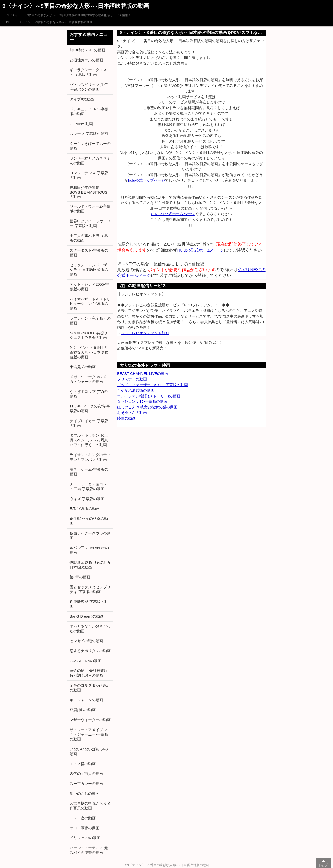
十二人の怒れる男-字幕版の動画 (89, 238)
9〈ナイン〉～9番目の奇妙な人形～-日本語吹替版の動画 (55, 22)
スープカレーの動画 (86, 784)
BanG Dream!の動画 (87, 616)
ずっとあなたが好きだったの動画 (90, 629)
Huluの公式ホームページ (201, 250)
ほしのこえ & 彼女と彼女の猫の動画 (147, 407)
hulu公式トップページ (147, 180)
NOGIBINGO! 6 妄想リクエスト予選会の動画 (89, 335)
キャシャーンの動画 (86, 700)
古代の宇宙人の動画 (86, 774)
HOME (7, 22)
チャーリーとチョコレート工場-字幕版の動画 (90, 486)
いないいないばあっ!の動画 (89, 751)
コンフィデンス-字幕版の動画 (89, 175)
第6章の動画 (80, 577)
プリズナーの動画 (132, 379)
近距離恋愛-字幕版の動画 (89, 604)
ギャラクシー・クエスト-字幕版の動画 (88, 72)
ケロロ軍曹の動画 (84, 828)
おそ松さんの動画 (132, 413)
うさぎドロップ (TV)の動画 (89, 394)
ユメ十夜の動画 (83, 818)
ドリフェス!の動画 (85, 838)
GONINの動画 (81, 124)
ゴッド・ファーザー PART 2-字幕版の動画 (152, 385)
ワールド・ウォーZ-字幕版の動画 (90, 209)
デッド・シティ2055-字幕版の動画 (89, 287)
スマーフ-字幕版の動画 (89, 134)
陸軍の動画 (126, 418)
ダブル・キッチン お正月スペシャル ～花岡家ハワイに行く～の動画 (89, 440)
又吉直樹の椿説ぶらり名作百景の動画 (90, 806)
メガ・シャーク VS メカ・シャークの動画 (88, 379)
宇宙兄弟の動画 (83, 367)
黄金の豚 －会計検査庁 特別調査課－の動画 (89, 673)
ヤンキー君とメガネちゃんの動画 (90, 161)
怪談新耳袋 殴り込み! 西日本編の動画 (90, 565)
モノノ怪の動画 (83, 764)
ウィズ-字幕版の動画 (87, 499)
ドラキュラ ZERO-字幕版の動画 (89, 111)
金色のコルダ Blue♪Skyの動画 (89, 688)
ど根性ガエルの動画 (86, 60)
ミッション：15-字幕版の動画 (142, 401)
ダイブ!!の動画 (82, 99)
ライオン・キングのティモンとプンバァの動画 (90, 457)
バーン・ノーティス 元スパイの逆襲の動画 (89, 850)
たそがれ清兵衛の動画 (136, 390)
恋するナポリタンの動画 (90, 651)
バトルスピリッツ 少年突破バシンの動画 (89, 87)
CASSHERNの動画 (85, 661)
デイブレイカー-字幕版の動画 (89, 423)
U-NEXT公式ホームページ (173, 214)
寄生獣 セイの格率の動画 (89, 521)
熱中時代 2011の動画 (87, 50)
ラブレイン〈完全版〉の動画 (90, 321)
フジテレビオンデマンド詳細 (145, 333)
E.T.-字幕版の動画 (85, 509)
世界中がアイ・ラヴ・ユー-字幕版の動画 (90, 223)
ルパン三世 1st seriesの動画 (89, 550)
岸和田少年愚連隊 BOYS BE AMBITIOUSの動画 (88, 192)
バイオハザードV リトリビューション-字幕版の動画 (90, 304)
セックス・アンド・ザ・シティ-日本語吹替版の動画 (90, 270)
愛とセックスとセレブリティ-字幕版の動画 (90, 589)
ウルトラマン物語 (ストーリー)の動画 (149, 396)
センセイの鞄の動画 (86, 641)
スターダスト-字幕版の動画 (89, 253)
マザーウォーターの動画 (90, 720)
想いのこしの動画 (84, 793)
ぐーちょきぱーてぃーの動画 (90, 146)
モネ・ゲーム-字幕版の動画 (89, 472)
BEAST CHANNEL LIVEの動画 (143, 374)
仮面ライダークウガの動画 (90, 535)
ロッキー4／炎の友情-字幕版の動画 (90, 408)
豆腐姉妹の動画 (83, 710)
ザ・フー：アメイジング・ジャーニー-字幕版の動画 (89, 734)
